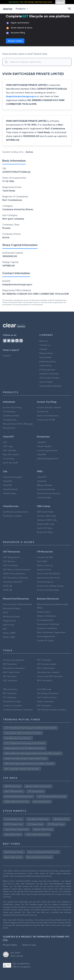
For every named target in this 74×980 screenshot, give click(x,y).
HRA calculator (10, 689)
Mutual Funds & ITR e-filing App (18, 424)
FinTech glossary (47, 370)
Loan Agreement (45, 620)
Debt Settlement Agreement (51, 632)
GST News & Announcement (17, 569)
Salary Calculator (45, 701)
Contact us (45, 345)
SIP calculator (10, 676)
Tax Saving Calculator (48, 693)
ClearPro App (9, 493)
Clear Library (45, 365)
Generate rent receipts (48, 672)
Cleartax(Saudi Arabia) (50, 386)
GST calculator (10, 680)
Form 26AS (42, 561)
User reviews (45, 357)
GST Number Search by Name (52, 710)
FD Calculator (10, 697)
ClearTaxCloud (10, 489)
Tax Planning (9, 412)
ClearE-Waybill (44, 446)
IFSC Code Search (46, 668)
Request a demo (15, 41)
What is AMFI (9, 633)
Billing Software (45, 485)
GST (5, 442)
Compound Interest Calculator (18, 710)
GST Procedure (10, 565)
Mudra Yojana (44, 612)
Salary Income (44, 569)
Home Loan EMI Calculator (50, 676)
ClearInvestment (11, 416)
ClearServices (10, 420)
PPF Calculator (44, 660)
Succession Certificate (48, 624)
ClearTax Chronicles (49, 374)
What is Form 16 (45, 565)
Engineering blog (47, 361)
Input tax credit (10, 463)
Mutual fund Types (12, 608)
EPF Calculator (44, 706)
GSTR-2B (7, 586)
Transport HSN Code (47, 520)
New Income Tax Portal (48, 578)
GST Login (8, 446)
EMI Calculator (10, 664)
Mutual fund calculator (14, 668)
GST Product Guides (49, 378)
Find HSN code (44, 689)
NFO (5, 629)
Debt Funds (9, 625)
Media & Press (46, 353)
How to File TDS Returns (49, 574)
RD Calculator (10, 693)
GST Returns (9, 561)
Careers (43, 349)
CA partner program (13, 477)
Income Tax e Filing (12, 407)
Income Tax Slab (45, 557)
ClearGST (42, 442)
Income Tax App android (49, 407)
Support (7, 356)
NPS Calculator (44, 680)
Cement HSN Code (46, 516)
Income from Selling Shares (50, 586)
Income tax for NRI (46, 420)
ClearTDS (42, 454)
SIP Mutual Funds (11, 617)
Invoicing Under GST (13, 582)
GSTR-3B (7, 590)
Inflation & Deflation (47, 616)
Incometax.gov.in (45, 582)
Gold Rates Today (12, 701)
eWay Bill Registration (48, 459)
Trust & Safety (46, 382)
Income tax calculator (14, 660)
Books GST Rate (45, 532)
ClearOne (42, 481)
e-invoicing (8, 459)
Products (23, 9)
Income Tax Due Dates (48, 590)
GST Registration (11, 557)
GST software (10, 450)
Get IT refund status (47, 697)
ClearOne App (44, 497)
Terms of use (29, 945)
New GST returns (11, 454)
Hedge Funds (9, 621)
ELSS (5, 612)
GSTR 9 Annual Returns (14, 574)
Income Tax (43, 412)
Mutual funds (9, 428)
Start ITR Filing (60, 2)
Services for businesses (48, 493)
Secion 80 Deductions (48, 416)
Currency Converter (12, 706)
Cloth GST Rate (45, 528)
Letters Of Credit (45, 641)
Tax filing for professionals (15, 512)
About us (44, 341)
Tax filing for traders (12, 516)
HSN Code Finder (45, 512)
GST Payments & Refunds (15, 578)
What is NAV (9, 637)
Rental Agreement (46, 636)
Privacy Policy (10, 945)
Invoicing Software (46, 489)
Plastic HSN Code (46, 524)
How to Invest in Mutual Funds (17, 604)
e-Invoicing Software (47, 450)
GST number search (47, 664)
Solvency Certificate (47, 628)
